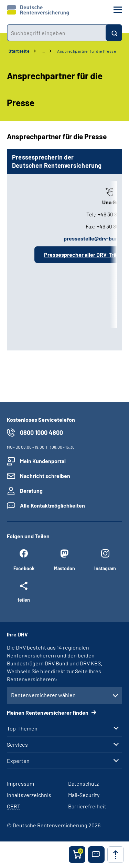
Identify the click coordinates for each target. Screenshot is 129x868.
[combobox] (56, 33)
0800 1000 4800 (41, 432)
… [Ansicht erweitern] (43, 51)
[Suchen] (114, 33)
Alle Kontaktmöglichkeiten (52, 505)
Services (17, 745)
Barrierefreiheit (87, 806)
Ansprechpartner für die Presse (87, 51)
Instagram (105, 568)
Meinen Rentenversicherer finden (48, 712)
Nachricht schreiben (45, 476)
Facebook (24, 568)
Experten (18, 761)
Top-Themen (22, 728)
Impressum (20, 783)
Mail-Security (84, 795)
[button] (96, 855)
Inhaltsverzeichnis (29, 795)
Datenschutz (83, 783)
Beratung (31, 491)
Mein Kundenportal (43, 461)
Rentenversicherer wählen (43, 695)
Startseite (19, 51)
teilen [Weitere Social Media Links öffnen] (24, 600)
